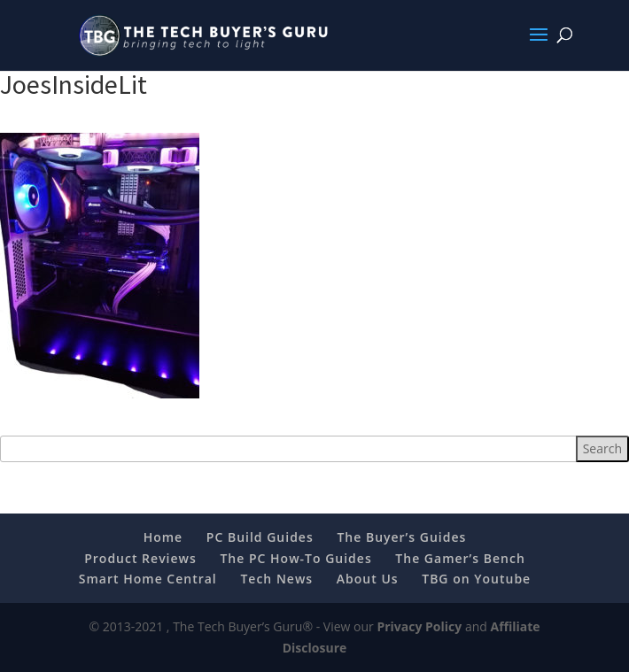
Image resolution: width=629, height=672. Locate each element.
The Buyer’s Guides (401, 537)
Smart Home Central (148, 579)
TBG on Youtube (476, 579)
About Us (368, 579)
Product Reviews (140, 558)
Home (163, 537)
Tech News (276, 579)
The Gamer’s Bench (460, 558)
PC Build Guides (260, 537)
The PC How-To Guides (295, 558)
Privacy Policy (419, 626)
